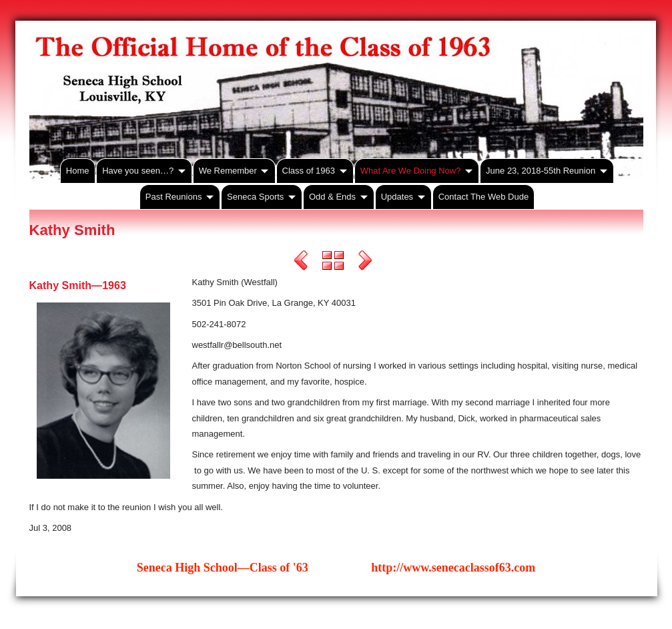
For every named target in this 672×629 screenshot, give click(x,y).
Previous (301, 262)
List (333, 262)
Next (365, 262)
